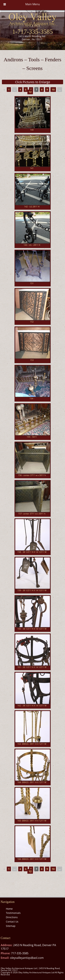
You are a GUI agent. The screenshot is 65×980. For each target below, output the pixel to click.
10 (53, 90)
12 (30, 92)
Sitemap (11, 926)
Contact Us (12, 922)
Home (9, 909)
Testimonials (13, 913)
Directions (12, 917)
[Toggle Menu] (5, 4)
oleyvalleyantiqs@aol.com (27, 958)
